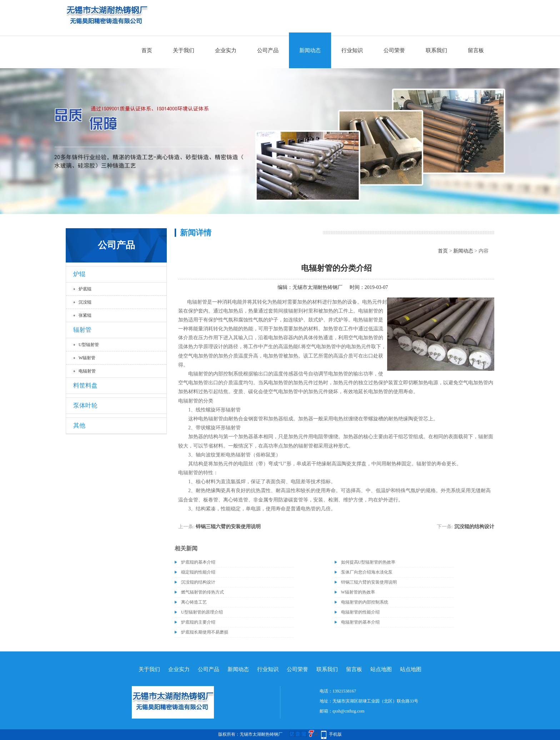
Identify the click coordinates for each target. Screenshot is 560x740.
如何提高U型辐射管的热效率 (368, 562)
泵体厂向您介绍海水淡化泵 (367, 572)
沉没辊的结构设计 (474, 527)
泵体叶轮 (85, 406)
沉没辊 (85, 302)
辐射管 (82, 330)
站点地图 (381, 669)
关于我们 (184, 50)
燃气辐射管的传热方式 (202, 592)
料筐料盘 (85, 386)
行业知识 (352, 50)
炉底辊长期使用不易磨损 (205, 632)
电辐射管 (87, 371)
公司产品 (268, 50)
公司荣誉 (394, 50)
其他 (79, 426)
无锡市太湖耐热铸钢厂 (317, 287)
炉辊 (79, 274)
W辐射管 (87, 358)
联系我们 (436, 50)
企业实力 (226, 50)
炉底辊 (85, 289)
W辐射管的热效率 (358, 592)
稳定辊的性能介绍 (198, 572)
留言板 (476, 50)
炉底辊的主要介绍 (198, 622)
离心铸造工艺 (194, 602)
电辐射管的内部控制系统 (365, 602)
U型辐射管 (89, 345)
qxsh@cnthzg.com (348, 711)
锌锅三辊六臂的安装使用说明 (228, 527)
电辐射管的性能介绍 (360, 612)
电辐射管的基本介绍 (360, 622)
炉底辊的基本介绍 (198, 562)
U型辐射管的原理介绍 (202, 612)
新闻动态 (310, 50)
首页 (147, 50)
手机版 (335, 734)
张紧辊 (85, 315)
